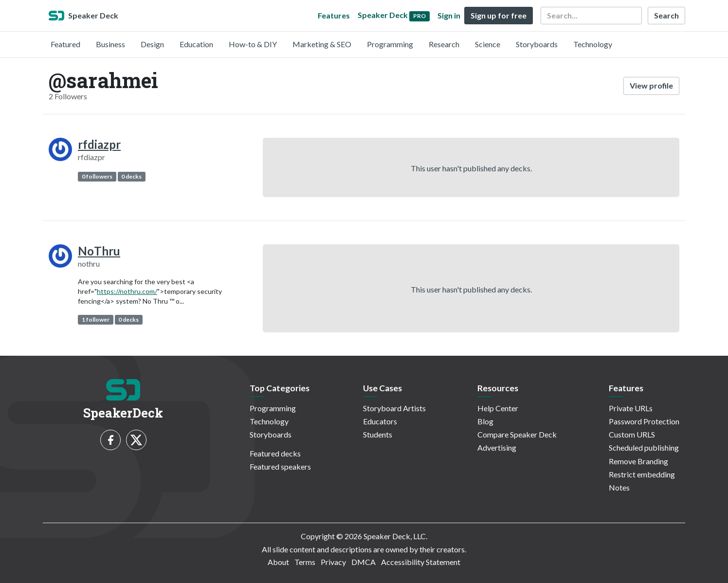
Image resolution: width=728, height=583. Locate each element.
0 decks (131, 176)
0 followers (97, 176)
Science (488, 44)
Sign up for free (499, 15)
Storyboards (537, 44)
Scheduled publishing (644, 447)
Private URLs (631, 408)
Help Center (498, 408)
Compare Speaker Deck (517, 434)
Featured (65, 44)
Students (378, 434)
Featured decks (275, 453)
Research (444, 44)
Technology (593, 44)
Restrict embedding (642, 474)
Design (152, 44)
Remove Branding (638, 461)
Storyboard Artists (394, 408)
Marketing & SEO (322, 44)
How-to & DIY (253, 44)
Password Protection (644, 421)
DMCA (364, 562)
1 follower (96, 319)
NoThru (99, 251)
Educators (380, 421)
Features (334, 15)
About (278, 562)
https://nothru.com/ (127, 291)
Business (110, 44)
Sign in (449, 15)
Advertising (497, 447)
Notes (619, 487)
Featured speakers (280, 466)
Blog (485, 421)
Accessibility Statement (421, 562)
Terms (305, 562)
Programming (390, 44)
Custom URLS (632, 434)
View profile (651, 85)
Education (196, 44)
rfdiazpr (99, 144)
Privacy (333, 562)
